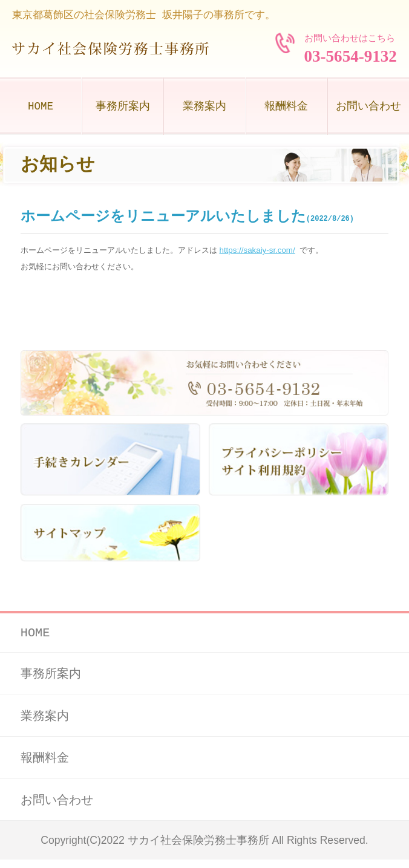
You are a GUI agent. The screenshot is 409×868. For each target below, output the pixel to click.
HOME (41, 106)
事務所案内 (123, 106)
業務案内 (204, 106)
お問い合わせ (368, 106)
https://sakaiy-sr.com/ (257, 250)
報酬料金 (286, 106)
